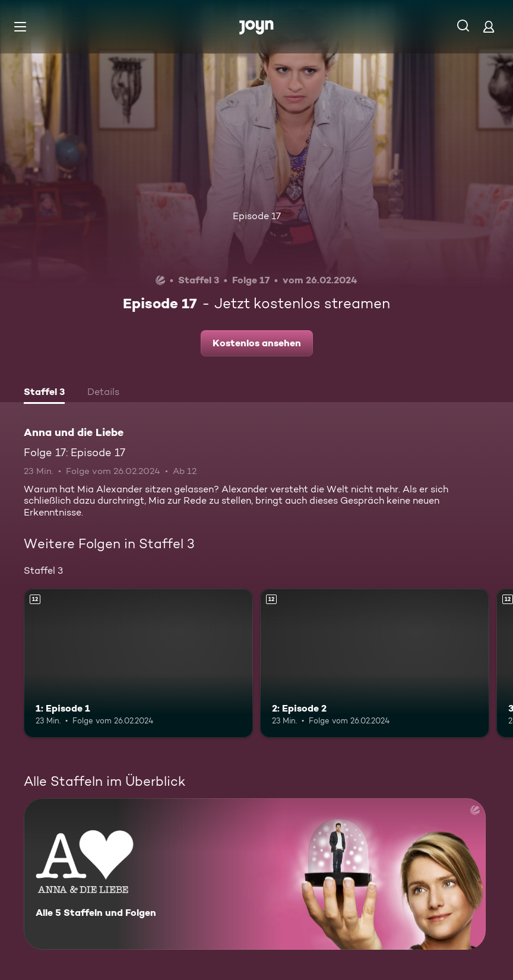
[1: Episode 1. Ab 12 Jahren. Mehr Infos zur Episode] (138, 663)
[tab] (44, 393)
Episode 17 (257, 216)
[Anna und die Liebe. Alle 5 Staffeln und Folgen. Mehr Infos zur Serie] (255, 874)
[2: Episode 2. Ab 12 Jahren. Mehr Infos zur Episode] (375, 663)
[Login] (489, 26)
